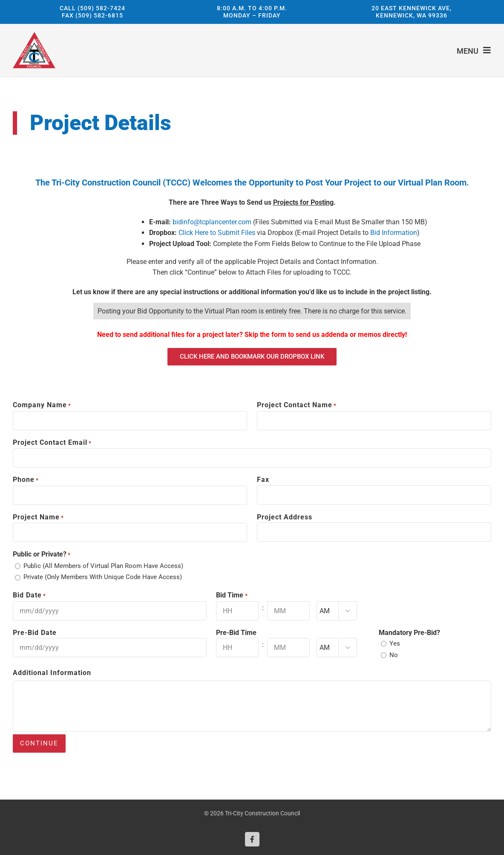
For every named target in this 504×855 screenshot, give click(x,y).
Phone (26, 480)
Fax (263, 480)
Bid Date (29, 596)
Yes (395, 643)
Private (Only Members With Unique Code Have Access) (103, 577)
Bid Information (394, 233)
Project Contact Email (52, 443)
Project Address (285, 517)
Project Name (38, 518)
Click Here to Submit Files (217, 233)
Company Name (42, 406)
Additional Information (52, 673)
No (394, 655)
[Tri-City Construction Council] (34, 35)
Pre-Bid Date (35, 633)
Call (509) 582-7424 (92, 8)
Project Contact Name (297, 406)
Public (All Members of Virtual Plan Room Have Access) (103, 566)
